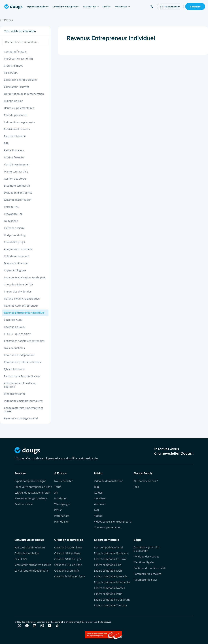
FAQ (96, 510)
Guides (98, 493)
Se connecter (172, 7)
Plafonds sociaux (14, 228)
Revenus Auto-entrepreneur (21, 306)
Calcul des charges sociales (21, 80)
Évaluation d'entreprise (18, 193)
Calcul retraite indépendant (31, 571)
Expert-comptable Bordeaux (111, 553)
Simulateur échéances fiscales (33, 565)
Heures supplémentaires (19, 108)
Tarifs (58, 487)
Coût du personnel (15, 115)
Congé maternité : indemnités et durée (24, 410)
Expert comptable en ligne (30, 481)
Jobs (136, 487)
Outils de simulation (27, 553)
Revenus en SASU (15, 327)
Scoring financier (14, 157)
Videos (98, 516)
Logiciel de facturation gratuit (32, 493)
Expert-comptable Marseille (111, 576)
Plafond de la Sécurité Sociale (22, 376)
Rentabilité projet (15, 242)
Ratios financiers (14, 150)
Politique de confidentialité (150, 568)
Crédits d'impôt (13, 66)
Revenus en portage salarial (21, 418)
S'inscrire (195, 7)
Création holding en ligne (70, 576)
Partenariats (62, 516)
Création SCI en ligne (67, 571)
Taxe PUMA (11, 73)
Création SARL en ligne (68, 559)
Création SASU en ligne (68, 547)
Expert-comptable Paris (108, 594)
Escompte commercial (17, 186)
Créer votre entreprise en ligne (33, 487)
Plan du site (61, 522)
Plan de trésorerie (15, 136)
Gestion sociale (24, 504)
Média (98, 474)
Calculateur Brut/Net (17, 87)
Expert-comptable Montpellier (112, 582)
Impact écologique (15, 270)
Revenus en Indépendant (19, 355)
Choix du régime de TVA (18, 284)
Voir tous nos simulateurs (30, 547)
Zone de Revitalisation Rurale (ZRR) (25, 277)
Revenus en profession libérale (23, 362)
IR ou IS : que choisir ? (17, 334)
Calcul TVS (21, 559)
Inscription (61, 498)
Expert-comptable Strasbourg (112, 600)
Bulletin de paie (14, 101)
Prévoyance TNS (14, 214)
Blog (97, 487)
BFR (6, 143)
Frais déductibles (14, 348)
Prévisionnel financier (17, 129)
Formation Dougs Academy (31, 498)
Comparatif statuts (15, 51)
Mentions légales (144, 562)
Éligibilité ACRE (13, 320)
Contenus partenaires (107, 527)
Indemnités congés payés (19, 122)
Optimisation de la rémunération (24, 94)
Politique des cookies (147, 556)
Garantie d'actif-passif (17, 200)
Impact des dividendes (18, 292)
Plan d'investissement (17, 164)
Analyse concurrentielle (18, 249)
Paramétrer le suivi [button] (145, 580)
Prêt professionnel (15, 394)
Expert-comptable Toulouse (111, 605)
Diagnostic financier (16, 263)
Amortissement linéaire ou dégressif (20, 385)
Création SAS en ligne (67, 553)
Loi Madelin (11, 221)
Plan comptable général (108, 547)
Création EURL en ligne (68, 565)
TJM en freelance (14, 369)
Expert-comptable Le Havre (110, 559)
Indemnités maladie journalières (24, 401)
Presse (58, 510)
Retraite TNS (12, 207)
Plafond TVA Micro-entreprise (22, 299)
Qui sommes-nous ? (146, 481)
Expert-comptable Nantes (110, 588)
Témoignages (62, 504)
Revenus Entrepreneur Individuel (24, 313)
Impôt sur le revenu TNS (19, 59)
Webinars (100, 504)
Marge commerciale (16, 171)
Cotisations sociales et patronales (24, 341)
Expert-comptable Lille (108, 565)
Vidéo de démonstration (109, 481)
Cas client (100, 498)
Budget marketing (15, 235)
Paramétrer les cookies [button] (148, 574)
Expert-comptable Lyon (108, 571)
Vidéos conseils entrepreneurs (113, 522)
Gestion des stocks (15, 179)
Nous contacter (63, 481)
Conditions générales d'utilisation (147, 549)
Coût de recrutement (17, 256)
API (56, 493)
